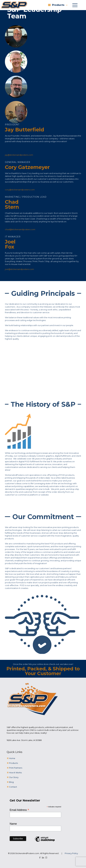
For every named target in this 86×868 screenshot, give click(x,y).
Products (13, 763)
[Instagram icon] (46, 858)
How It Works (15, 773)
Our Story (14, 777)
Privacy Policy (71, 853)
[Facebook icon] (40, 858)
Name (13, 824)
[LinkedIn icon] (43, 858)
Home (12, 758)
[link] (14, 5)
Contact (13, 787)
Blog (11, 782)
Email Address (19, 810)
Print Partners (16, 768)
